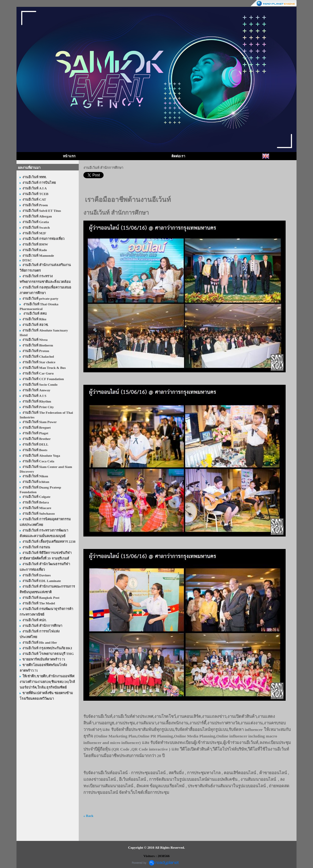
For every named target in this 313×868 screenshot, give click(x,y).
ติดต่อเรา (178, 156)
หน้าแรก (69, 156)
